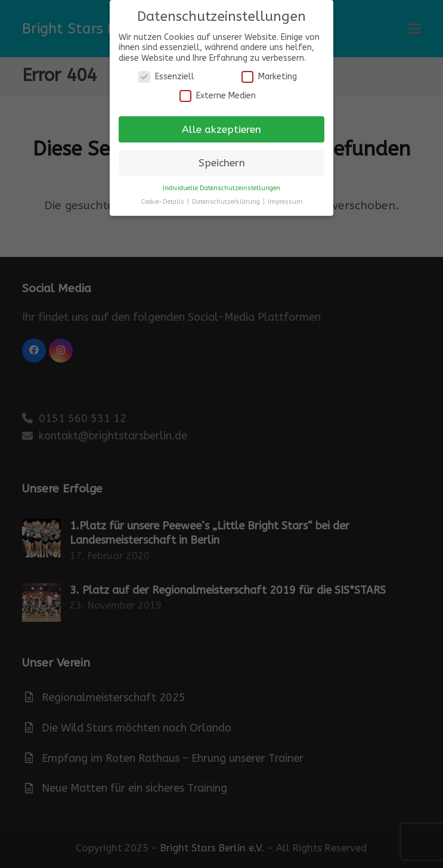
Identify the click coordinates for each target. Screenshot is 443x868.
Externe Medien (218, 96)
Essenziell (166, 77)
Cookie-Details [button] (163, 202)
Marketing (269, 77)
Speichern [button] (222, 163)
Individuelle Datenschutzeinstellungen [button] (221, 188)
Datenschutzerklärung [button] (227, 202)
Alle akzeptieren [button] (221, 130)
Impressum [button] (285, 202)
